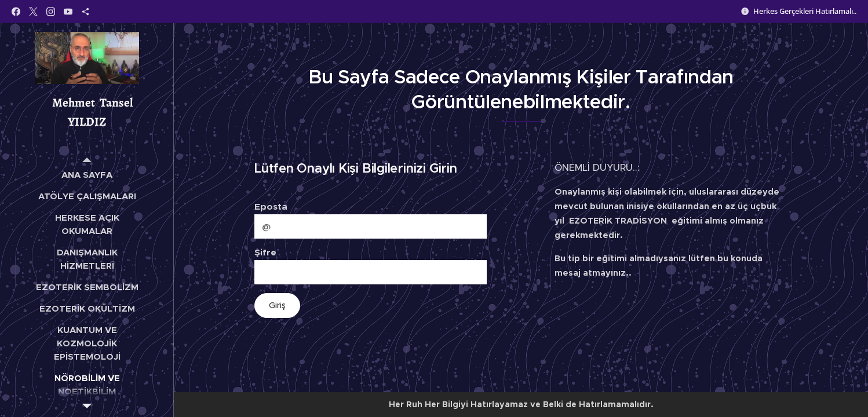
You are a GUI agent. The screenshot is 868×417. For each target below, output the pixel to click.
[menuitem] (87, 175)
